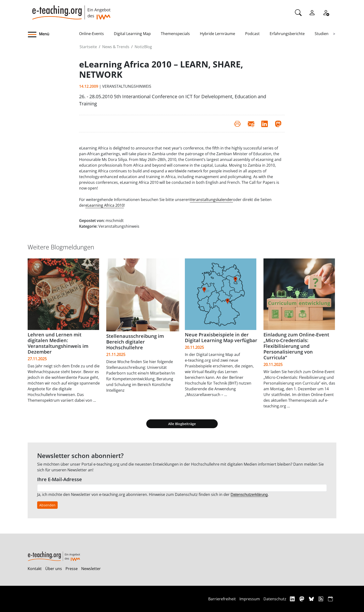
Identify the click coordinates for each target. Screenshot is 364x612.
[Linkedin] (293, 599)
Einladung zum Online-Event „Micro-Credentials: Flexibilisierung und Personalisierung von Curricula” (296, 346)
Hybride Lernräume (217, 34)
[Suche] (298, 12)
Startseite (88, 47)
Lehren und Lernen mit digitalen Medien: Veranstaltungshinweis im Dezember (58, 343)
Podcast (252, 34)
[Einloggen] (312, 12)
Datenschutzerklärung (249, 495)
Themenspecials (175, 34)
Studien (322, 34)
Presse (72, 569)
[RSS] (321, 599)
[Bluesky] (312, 599)
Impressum (250, 599)
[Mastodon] (302, 599)
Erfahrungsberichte (287, 34)
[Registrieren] (326, 12)
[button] (53, 35)
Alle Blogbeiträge (182, 424)
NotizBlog (143, 47)
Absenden (47, 505)
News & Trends (116, 47)
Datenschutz (275, 599)
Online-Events (91, 34)
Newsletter (91, 569)
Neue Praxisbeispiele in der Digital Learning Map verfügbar (221, 337)
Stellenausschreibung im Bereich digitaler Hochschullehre (135, 342)
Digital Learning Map (132, 34)
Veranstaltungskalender (211, 200)
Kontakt (35, 569)
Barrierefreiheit (222, 599)
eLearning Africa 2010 (105, 205)
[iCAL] (330, 599)
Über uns (54, 569)
